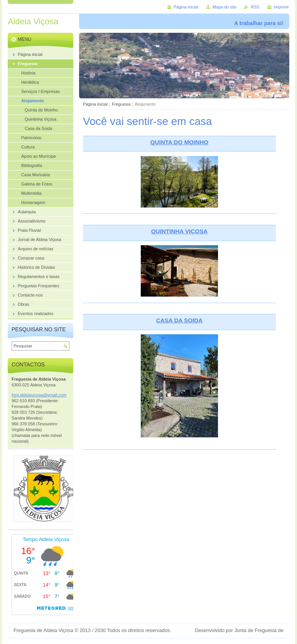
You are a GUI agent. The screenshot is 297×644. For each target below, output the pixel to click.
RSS (255, 7)
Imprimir (281, 7)
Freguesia (121, 104)
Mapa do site (224, 7)
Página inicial (95, 104)
